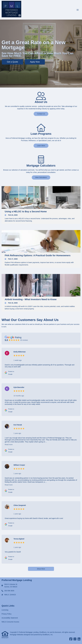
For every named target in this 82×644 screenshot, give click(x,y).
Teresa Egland (19, 539)
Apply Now (35, 62)
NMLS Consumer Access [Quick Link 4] (10, 622)
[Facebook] (71, 639)
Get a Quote (12, 62)
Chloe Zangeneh (20, 505)
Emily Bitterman (20, 352)
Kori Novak (18, 425)
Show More (41, 569)
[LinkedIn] (79, 639)
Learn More (41, 146)
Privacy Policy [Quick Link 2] (6, 614)
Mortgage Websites (17, 635)
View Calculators (41, 177)
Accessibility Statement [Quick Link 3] (10, 618)
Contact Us (41, 114)
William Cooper (19, 465)
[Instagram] (75, 639)
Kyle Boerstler (19, 387)
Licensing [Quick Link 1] (5, 610)
